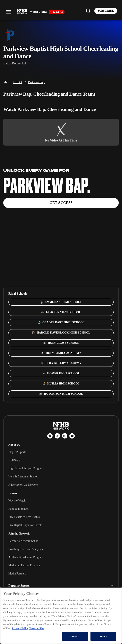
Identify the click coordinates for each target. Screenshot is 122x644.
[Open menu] (9, 12)
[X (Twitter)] (57, 436)
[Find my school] (88, 11)
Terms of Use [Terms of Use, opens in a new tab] (37, 628)
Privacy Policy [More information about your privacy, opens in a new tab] (20, 628)
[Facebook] (50, 436)
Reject (75, 636)
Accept (103, 636)
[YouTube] (72, 436)
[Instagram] (65, 436)
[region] (61, 616)
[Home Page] (6, 82)
